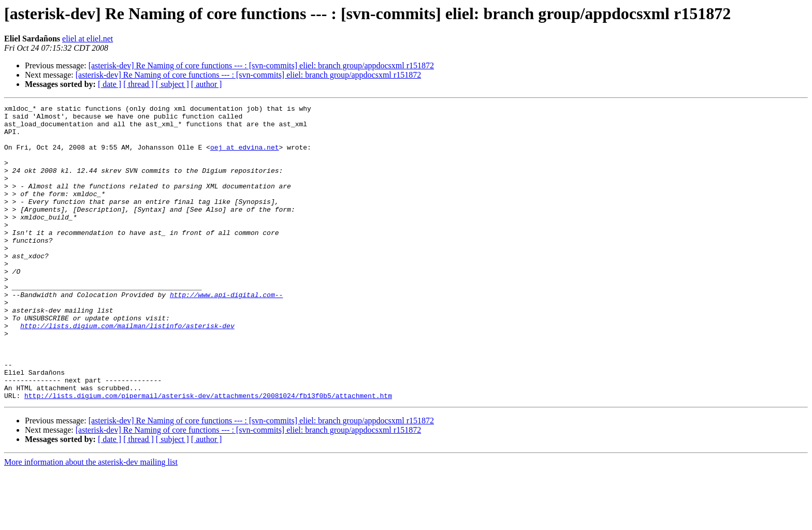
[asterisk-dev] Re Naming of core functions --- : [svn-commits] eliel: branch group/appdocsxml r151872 (261, 65)
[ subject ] (172, 84)
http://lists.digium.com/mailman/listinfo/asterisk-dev (127, 371)
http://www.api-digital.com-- (226, 333)
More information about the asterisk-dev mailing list (91, 521)
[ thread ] (139, 84)
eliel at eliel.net (88, 39)
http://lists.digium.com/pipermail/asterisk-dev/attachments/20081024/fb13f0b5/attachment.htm (208, 454)
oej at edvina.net (245, 156)
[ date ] (110, 84)
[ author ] (207, 84)
